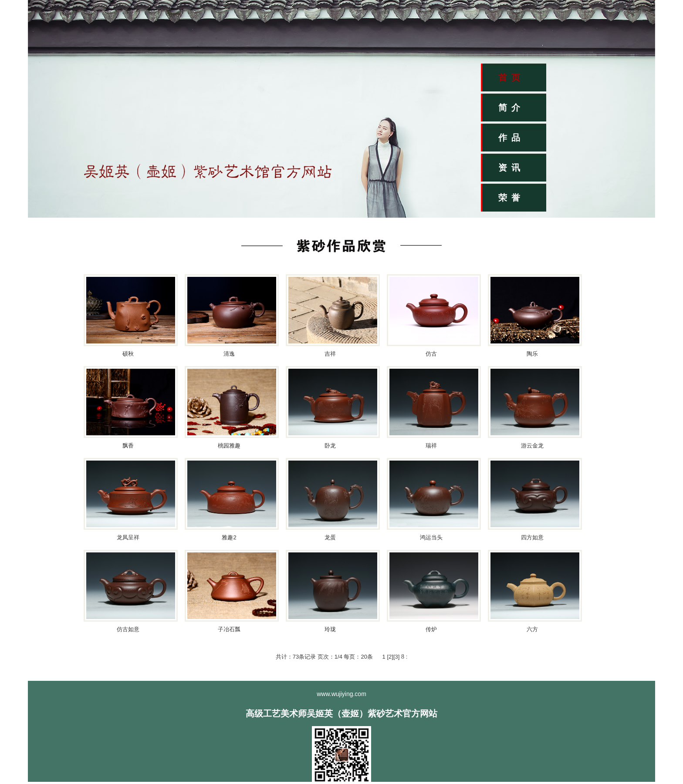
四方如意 (532, 537)
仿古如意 (128, 629)
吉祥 (330, 354)
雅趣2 (229, 537)
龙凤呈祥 (128, 537)
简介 (511, 108)
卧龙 (330, 446)
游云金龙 (532, 446)
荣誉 (511, 198)
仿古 (431, 354)
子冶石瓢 (229, 629)
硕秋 (128, 354)
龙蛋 (330, 537)
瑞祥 (431, 446)
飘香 (128, 446)
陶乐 (532, 354)
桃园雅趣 (229, 446)
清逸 (229, 354)
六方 (532, 629)
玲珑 (330, 629)
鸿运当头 (431, 537)
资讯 (511, 168)
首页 (511, 77)
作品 (511, 138)
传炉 (431, 629)
